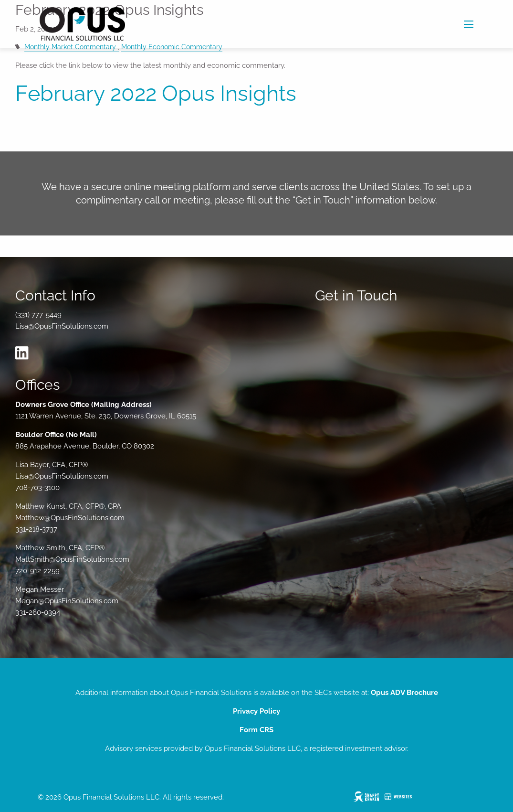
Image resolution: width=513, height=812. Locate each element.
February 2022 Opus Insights (156, 93)
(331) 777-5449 (38, 315)
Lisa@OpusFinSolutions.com (62, 326)
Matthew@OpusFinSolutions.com (70, 518)
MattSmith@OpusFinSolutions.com (72, 559)
